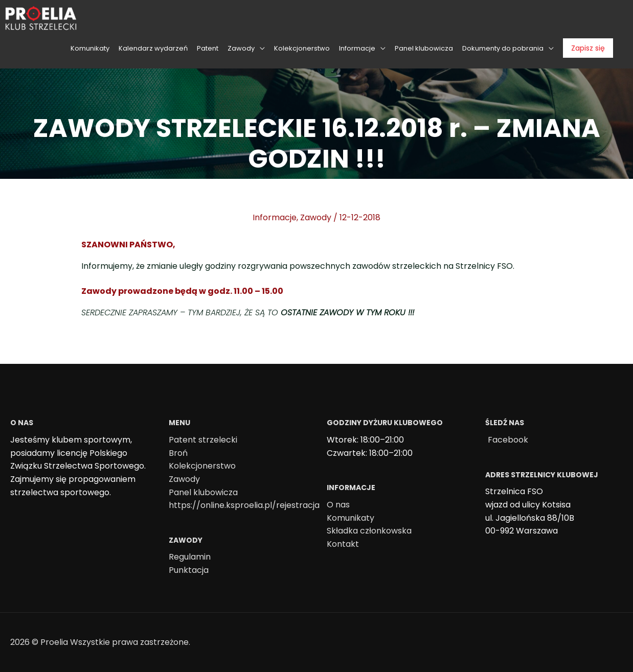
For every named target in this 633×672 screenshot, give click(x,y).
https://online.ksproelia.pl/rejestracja (244, 505)
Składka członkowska (369, 531)
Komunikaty (351, 518)
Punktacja (189, 570)
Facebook (508, 440)
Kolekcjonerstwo (202, 466)
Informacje (275, 217)
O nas (338, 505)
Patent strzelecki (203, 440)
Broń (178, 453)
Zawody (316, 217)
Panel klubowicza (203, 492)
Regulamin (190, 557)
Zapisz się (588, 48)
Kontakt (343, 544)
